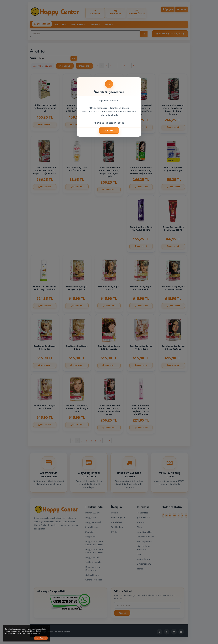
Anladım (109, 131)
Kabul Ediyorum (41, 638)
